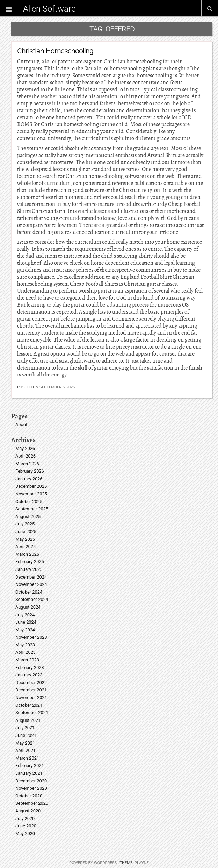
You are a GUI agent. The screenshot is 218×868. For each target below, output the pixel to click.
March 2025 (27, 554)
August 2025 (28, 517)
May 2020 (25, 834)
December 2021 (31, 690)
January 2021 (29, 773)
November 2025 (31, 494)
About (21, 425)
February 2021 (30, 765)
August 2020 (28, 811)
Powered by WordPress (93, 863)
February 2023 (30, 668)
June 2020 (26, 826)
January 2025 (29, 569)
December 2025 (31, 486)
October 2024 (29, 592)
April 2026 (26, 456)
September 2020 (32, 803)
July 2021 (25, 728)
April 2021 (26, 750)
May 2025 (25, 539)
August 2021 (28, 720)
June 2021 (26, 735)
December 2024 (31, 577)
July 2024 (25, 615)
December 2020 (31, 781)
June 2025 (26, 532)
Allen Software (49, 8)
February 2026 (30, 471)
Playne (142, 863)
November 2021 (31, 698)
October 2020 (29, 796)
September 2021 (32, 713)
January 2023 (29, 675)
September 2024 (32, 599)
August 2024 (28, 607)
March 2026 (27, 464)
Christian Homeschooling (55, 51)
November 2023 (31, 637)
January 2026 (29, 479)
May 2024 (25, 630)
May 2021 (25, 743)
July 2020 (25, 819)
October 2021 (29, 705)
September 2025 (32, 509)
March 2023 (27, 660)
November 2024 (31, 584)
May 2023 (25, 645)
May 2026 (25, 448)
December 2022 (31, 683)
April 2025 (26, 547)
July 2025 (25, 524)
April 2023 (26, 652)
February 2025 (30, 562)
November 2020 (31, 788)
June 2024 (26, 622)
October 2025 (29, 501)
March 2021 (27, 758)
